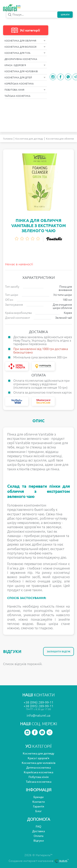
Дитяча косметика (38, 768)
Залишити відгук (59, 651)
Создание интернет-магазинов (39, 861)
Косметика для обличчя (25, 41)
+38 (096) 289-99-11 (38, 702)
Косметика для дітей (25, 77)
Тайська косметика (17, 96)
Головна (8, 139)
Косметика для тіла (25, 53)
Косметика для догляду (29, 139)
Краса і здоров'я (25, 65)
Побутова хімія (25, 90)
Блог (38, 811)
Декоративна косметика (21, 59)
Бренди (38, 797)
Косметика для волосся (25, 47)
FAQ (38, 826)
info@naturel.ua (38, 715)
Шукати (65, 15)
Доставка (38, 831)
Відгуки (39, 841)
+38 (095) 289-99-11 (38, 706)
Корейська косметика (19, 84)
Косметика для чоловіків (21, 71)
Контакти (39, 802)
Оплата (38, 836)
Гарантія (39, 806)
